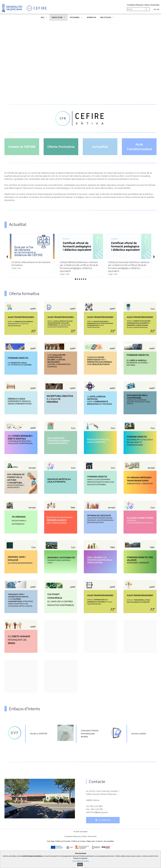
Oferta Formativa (61, 147)
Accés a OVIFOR (39, 734)
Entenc (80, 864)
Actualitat (100, 147)
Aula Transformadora (139, 147)
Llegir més (16, 268)
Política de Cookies (79, 841)
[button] (119, 17)
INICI (45, 17)
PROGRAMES (77, 17)
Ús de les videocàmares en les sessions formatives (31, 264)
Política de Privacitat (63, 841)
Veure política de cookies (81, 861)
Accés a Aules (139, 734)
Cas (158, 9)
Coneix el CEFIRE (22, 147)
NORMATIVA (91, 17)
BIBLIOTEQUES (108, 17)
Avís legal (51, 841)
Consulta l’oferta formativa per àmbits (90, 734)
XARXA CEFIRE (60, 17)
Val (155, 9)
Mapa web (91, 841)
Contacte (99, 841)
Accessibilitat (109, 841)
